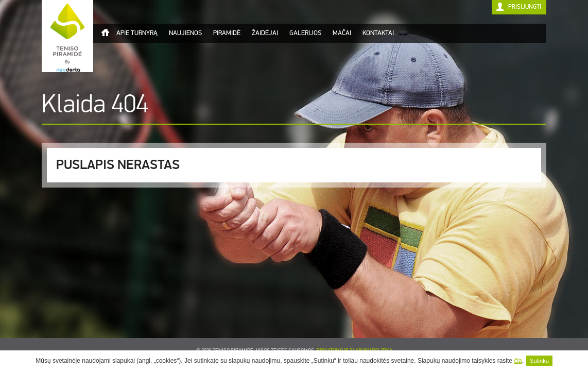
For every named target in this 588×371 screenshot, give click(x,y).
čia (518, 361)
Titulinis (105, 32)
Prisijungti (525, 7)
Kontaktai (378, 33)
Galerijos (305, 33)
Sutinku (539, 361)
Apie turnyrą (137, 33)
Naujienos (185, 33)
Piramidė (227, 33)
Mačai (342, 33)
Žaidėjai (265, 33)
